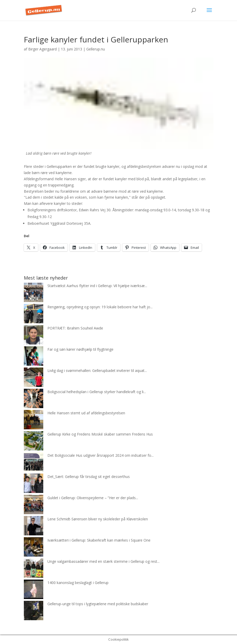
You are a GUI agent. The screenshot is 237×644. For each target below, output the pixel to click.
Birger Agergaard (42, 49)
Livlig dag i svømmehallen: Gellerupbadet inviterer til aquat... (97, 370)
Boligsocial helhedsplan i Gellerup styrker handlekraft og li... (97, 392)
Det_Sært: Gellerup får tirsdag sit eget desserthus (89, 477)
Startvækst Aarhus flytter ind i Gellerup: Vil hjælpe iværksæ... (97, 286)
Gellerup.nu (96, 49)
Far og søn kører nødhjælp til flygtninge (80, 349)
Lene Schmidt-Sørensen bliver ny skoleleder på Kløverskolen (98, 519)
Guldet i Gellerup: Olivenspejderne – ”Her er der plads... (93, 498)
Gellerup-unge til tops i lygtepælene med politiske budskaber (98, 604)
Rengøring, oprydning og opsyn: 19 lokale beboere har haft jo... (100, 307)
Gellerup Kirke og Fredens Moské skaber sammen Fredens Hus (100, 434)
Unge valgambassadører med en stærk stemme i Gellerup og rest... (103, 561)
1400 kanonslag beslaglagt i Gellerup (78, 583)
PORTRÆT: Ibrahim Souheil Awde (75, 328)
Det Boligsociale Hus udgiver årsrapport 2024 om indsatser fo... (100, 455)
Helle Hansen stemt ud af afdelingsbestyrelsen (86, 413)
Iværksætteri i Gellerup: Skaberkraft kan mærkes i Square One (99, 540)
